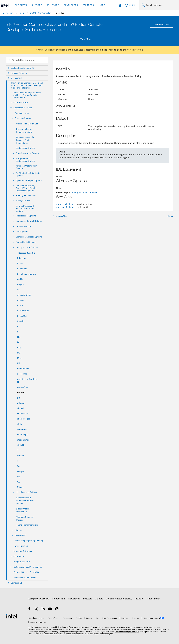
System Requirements (23, 68)
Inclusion (139, 599)
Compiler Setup (21, 102)
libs (19, 337)
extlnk (20, 305)
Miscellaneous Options (26, 492)
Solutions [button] (53, 5)
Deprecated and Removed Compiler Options (25, 501)
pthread (21, 403)
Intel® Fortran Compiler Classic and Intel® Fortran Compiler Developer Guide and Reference (27, 85)
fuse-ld (21, 321)
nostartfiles (23, 387)
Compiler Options (23, 118)
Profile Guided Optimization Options (28, 174)
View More (87, 39)
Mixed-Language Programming (29, 541)
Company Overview (39, 599)
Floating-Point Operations (26, 525)
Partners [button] (88, 5)
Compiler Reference (23, 108)
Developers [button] (71, 5)
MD (19, 353)
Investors (87, 599)
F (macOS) (22, 316)
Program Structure (22, 562)
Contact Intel (59, 599)
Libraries (18, 530)
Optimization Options (25, 148)
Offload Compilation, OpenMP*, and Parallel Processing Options (26, 188)
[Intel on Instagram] (57, 609)
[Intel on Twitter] (36, 609)
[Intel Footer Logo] (12, 616)
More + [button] (103, 5)
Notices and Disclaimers (25, 578)
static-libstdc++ (24, 440)
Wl (18, 477)
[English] (130, 5)
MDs (19, 358)
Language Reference (23, 551)
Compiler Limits (22, 113)
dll (18, 290)
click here (108, 50)
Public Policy (154, 599)
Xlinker (20, 487)
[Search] (143, 5)
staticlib (21, 445)
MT (19, 363)
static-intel (22, 429)
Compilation (19, 556)
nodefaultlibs (23, 369)
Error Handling (21, 546)
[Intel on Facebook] (30, 609)
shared (20, 408)
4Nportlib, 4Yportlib (26, 253)
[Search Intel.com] (162, 5)
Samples (17, 583)
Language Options (24, 226)
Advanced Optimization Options (26, 167)
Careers (99, 599)
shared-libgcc (24, 419)
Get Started (16, 78)
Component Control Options (29, 221)
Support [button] (37, 5)
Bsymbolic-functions (27, 274)
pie (19, 398)
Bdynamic (22, 258)
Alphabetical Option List (27, 124)
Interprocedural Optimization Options (25, 160)
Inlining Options (23, 201)
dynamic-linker (24, 295)
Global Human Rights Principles (127, 632)
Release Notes (19, 73)
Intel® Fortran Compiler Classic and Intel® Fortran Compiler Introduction (27, 95)
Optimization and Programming (28, 567)
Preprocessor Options (26, 216)
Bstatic (20, 263)
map (19, 347)
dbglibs (21, 284)
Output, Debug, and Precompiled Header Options (25, 209)
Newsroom (74, 599)
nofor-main (22, 374)
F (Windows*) (23, 311)
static (20, 424)
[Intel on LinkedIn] (43, 609)
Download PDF (161, 25)
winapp (20, 471)
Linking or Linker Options (27, 247)
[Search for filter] (27, 60)
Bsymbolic (22, 269)
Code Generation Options (27, 153)
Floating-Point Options (26, 196)
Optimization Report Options (29, 180)
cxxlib (20, 279)
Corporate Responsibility (119, 599)
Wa (19, 466)
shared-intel (23, 414)
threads (21, 456)
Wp (19, 482)
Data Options (22, 232)
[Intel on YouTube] (50, 609)
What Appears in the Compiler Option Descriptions (25, 140)
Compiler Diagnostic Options (29, 237)
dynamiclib (22, 300)
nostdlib (21, 393)
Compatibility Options (26, 242)
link (19, 342)
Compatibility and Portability (26, 572)
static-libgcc (23, 435)
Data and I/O (20, 535)
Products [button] (21, 5)
